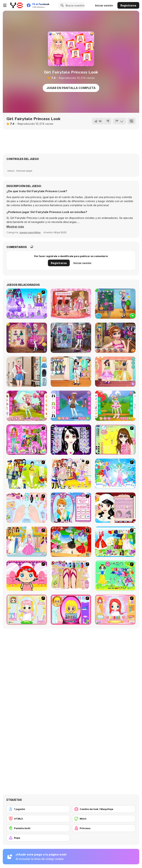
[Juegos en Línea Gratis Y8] (17, 5)
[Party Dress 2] (71, 542)
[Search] (62, 5)
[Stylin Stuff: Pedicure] (71, 576)
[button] (15, 227)
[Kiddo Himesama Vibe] (71, 372)
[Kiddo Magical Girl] (115, 406)
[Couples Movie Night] (27, 338)
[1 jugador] (38, 809)
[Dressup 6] (27, 542)
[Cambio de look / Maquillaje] (104, 809)
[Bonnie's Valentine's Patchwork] (71, 304)
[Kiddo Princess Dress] (115, 372)
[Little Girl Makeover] (27, 576)
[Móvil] (104, 819)
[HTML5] (38, 819)
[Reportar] (119, 121)
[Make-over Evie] (71, 508)
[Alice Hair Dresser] (27, 610)
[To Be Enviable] (115, 440)
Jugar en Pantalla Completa (71, 88)
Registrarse (128, 5)
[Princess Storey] (115, 576)
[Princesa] (104, 828)
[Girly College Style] (27, 372)
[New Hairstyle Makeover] (115, 610)
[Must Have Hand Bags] (27, 474)
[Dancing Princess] (115, 474)
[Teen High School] (71, 406)
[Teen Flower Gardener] (27, 406)
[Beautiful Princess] (71, 474)
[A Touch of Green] (27, 440)
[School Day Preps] (115, 338)
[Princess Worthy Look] (115, 542)
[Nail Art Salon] (27, 508)
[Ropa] (38, 838)
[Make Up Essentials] (71, 440)
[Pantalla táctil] (38, 828)
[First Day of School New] (115, 304)
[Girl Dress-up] (115, 508)
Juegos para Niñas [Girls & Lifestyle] (30, 232)
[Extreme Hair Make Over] (71, 610)
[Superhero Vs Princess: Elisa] (71, 338)
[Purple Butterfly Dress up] (27, 304)
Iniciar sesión (104, 5)
